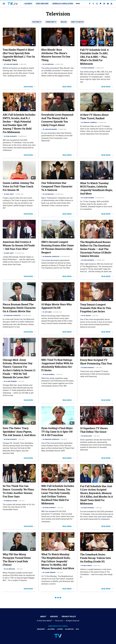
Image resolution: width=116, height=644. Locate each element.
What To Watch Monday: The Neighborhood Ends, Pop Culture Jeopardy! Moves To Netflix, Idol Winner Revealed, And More (58, 561)
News (78, 4)
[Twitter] (93, 4)
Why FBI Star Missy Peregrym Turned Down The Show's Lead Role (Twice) (17, 560)
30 (112, 45)
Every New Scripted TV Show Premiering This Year (96, 362)
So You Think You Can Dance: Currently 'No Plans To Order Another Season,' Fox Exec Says (18, 491)
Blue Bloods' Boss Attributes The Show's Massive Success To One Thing (56, 55)
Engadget (41, 629)
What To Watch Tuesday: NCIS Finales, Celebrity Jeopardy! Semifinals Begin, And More (96, 188)
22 (34, 481)
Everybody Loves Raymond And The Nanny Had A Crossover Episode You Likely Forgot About (57, 120)
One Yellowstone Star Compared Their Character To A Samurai (57, 186)
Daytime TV (37, 22)
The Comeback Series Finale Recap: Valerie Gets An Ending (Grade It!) (95, 558)
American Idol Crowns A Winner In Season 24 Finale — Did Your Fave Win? (19, 245)
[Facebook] (90, 4)
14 (112, 355)
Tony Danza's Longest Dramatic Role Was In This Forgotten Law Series (96, 308)
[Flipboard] (101, 4)
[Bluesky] (108, 4)
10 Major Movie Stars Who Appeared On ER (57, 306)
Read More (28, 87)
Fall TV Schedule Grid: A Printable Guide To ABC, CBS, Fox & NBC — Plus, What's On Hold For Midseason (94, 57)
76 (34, 110)
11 (112, 423)
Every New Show (42, 4)
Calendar (28, 4)
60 (34, 237)
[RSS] (111, 4)
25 (112, 110)
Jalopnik (51, 629)
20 (112, 237)
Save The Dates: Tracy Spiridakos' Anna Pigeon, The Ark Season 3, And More (19, 432)
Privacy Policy (69, 617)
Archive (54, 617)
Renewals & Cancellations (63, 4)
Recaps (64, 22)
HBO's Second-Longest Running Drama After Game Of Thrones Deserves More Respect (58, 247)
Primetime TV (51, 22)
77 (73, 481)
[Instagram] (104, 4)
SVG (77, 629)
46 (112, 481)
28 (112, 178)
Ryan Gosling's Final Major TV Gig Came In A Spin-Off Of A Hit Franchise (57, 432)
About (43, 617)
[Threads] (97, 4)
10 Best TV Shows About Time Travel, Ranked (94, 117)
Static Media (47, 621)
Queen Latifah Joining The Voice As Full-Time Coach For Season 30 (18, 186)
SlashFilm (69, 629)
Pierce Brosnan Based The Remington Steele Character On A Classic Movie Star (19, 308)
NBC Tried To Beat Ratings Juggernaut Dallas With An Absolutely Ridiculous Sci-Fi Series (57, 365)
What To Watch (77, 22)
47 (73, 549)
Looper (60, 629)
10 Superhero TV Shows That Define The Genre (94, 430)
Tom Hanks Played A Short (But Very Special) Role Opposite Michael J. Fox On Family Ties (19, 55)
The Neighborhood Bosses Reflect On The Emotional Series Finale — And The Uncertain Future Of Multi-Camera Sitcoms (96, 249)
